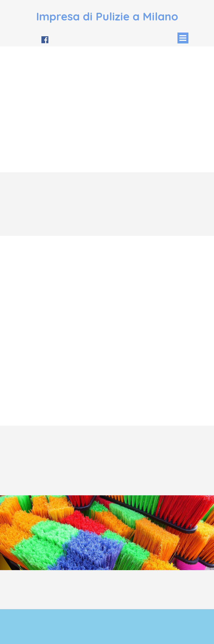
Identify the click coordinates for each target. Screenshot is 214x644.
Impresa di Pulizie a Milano (107, 16)
